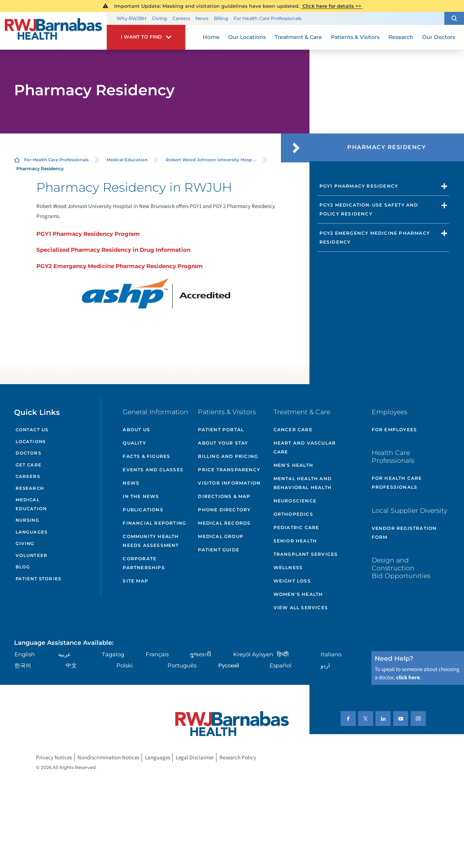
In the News (141, 496)
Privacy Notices (54, 757)
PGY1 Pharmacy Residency (359, 186)
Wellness (288, 567)
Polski (125, 665)
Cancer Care (293, 430)
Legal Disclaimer (195, 757)
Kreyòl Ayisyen (253, 654)
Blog (23, 567)
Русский (229, 665)
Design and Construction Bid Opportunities (401, 568)
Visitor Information (229, 483)
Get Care (29, 465)
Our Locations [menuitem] (247, 37)
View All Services (301, 608)
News (202, 18)
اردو (325, 665)
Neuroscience (295, 501)
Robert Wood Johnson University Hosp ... (211, 160)
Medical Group (221, 536)
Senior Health (295, 541)
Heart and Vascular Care (305, 447)
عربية (64, 654)
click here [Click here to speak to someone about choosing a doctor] (408, 678)
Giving (160, 18)
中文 (71, 665)
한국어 (23, 665)
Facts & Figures (146, 456)
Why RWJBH (131, 18)
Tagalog (113, 654)
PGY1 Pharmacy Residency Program (88, 234)
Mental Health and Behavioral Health (303, 483)
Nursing (27, 520)
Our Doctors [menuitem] (439, 37)
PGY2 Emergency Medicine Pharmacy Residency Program (120, 266)
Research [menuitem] (401, 37)
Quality (134, 443)
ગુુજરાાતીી (200, 654)
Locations (31, 442)
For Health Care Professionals (267, 18)
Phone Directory (224, 510)
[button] (454, 18)
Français (157, 654)
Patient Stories (39, 579)
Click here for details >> (332, 6)
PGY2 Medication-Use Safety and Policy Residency (369, 209)
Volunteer (32, 555)
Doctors (28, 453)
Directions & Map (224, 496)
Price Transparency (229, 470)
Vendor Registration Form (404, 533)
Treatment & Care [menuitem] (298, 37)
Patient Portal (221, 430)
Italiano (331, 654)
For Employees (395, 430)
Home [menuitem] (211, 37)
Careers (181, 18)
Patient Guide (219, 550)
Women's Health (298, 594)
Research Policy (238, 757)
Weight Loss (292, 581)
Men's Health (293, 465)
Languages (32, 532)
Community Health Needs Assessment (151, 541)
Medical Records (224, 523)
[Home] (53, 31)
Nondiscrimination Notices (108, 757)
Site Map (135, 581)
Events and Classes (153, 470)
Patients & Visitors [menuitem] (355, 37)
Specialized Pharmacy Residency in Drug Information (113, 250)
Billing (221, 18)
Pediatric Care (296, 527)
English (25, 654)
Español (280, 665)
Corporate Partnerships (144, 563)
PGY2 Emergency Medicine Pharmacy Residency (375, 237)
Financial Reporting (154, 523)
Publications (143, 510)
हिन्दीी (283, 654)
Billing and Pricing (228, 456)
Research (30, 488)
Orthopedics (293, 514)
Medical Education (127, 160)
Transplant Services (306, 554)
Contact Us (32, 430)
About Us (136, 430)
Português (182, 665)
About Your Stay (223, 443)
